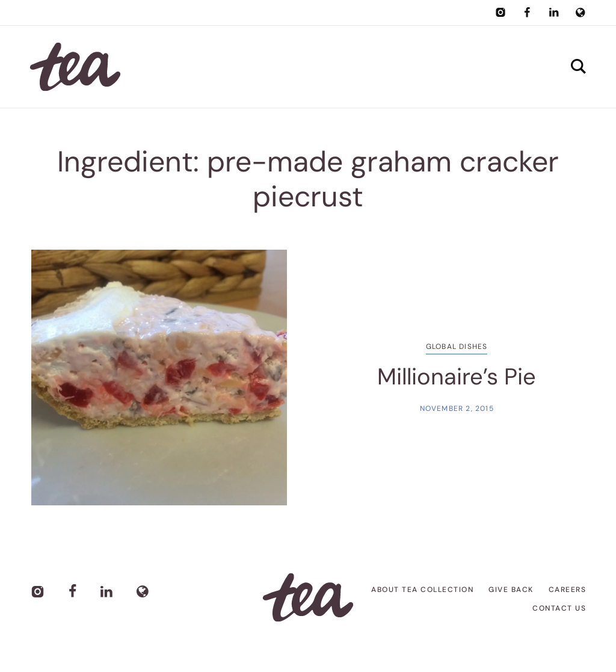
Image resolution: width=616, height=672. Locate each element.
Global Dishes (457, 347)
